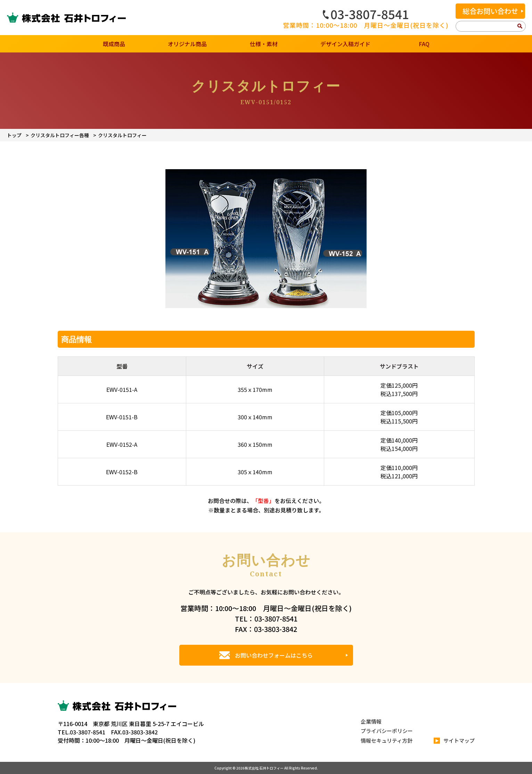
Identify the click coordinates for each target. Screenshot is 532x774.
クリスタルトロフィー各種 (60, 135)
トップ (14, 135)
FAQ (424, 44)
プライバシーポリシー (387, 731)
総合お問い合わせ (490, 11)
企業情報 (371, 721)
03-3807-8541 (366, 14)
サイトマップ (454, 741)
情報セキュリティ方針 (387, 740)
